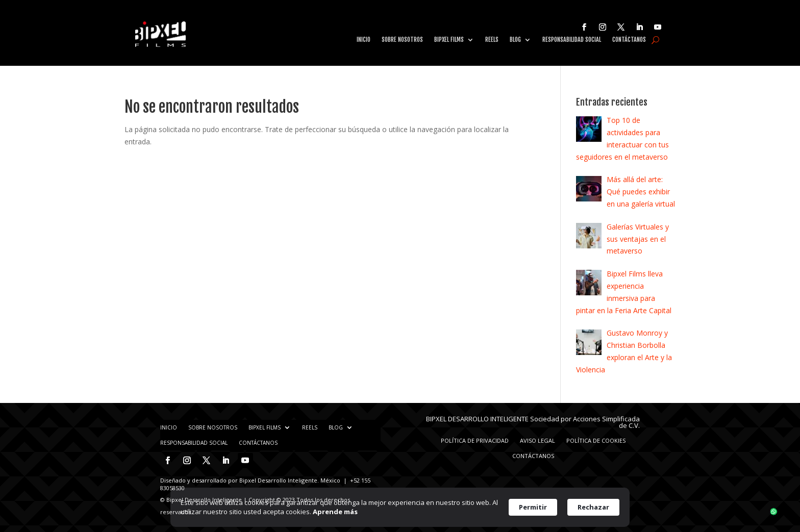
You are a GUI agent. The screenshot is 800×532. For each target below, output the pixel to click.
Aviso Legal (537, 440)
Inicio (364, 40)
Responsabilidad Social (572, 40)
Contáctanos (629, 40)
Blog (515, 40)
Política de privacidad (475, 440)
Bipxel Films (449, 40)
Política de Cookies (596, 440)
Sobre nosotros (402, 40)
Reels (492, 40)
